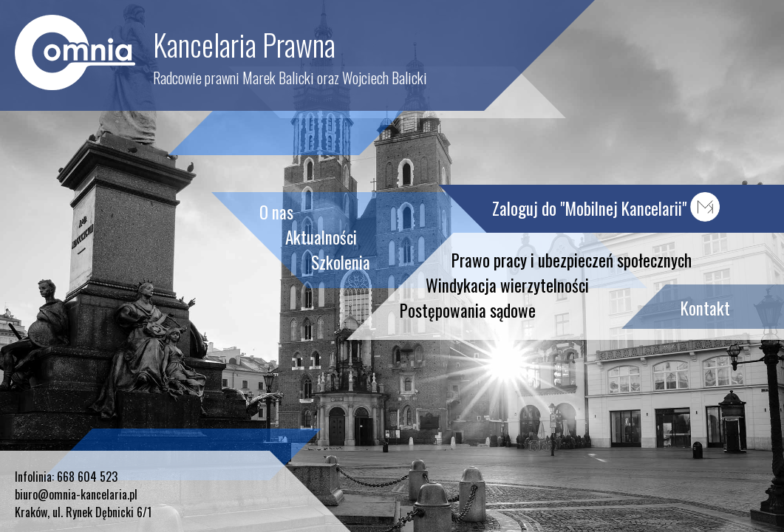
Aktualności (321, 237)
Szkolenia (341, 262)
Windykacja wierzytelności (507, 285)
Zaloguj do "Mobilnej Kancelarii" (606, 208)
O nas (276, 212)
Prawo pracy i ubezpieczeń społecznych (572, 260)
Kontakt (705, 308)
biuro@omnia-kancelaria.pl (76, 494)
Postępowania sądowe (468, 310)
